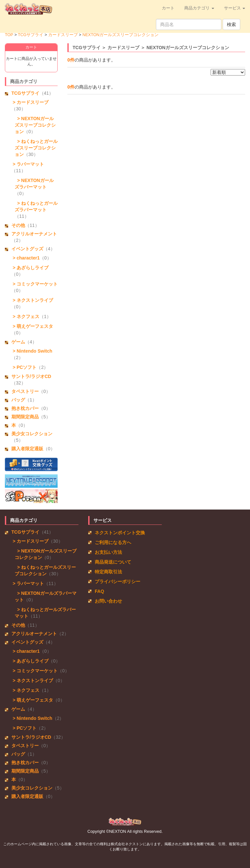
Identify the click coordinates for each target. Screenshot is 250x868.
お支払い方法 (108, 552)
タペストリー (25, 391)
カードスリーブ (63, 35)
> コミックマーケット (35, 284)
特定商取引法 (108, 572)
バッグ (18, 400)
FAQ (99, 591)
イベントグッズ (27, 249)
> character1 (26, 258)
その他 (18, 225)
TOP (9, 35)
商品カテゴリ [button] (199, 8)
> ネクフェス (25, 316)
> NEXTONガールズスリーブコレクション (35, 125)
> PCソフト (24, 367)
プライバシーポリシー (118, 581)
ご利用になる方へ (113, 542)
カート (168, 8)
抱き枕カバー (25, 408)
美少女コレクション (32, 434)
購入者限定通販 (27, 449)
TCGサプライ (31, 35)
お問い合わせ (108, 601)
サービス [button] (235, 8)
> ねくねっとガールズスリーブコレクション (36, 148)
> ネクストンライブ (32, 300)
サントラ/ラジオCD (31, 376)
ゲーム (18, 342)
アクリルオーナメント (34, 234)
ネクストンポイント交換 (120, 533)
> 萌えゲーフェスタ (32, 326)
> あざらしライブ (30, 268)
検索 (231, 24)
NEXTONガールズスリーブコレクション (120, 35)
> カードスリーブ (30, 102)
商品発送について (113, 562)
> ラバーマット (28, 164)
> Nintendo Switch (32, 351)
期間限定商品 (25, 417)
